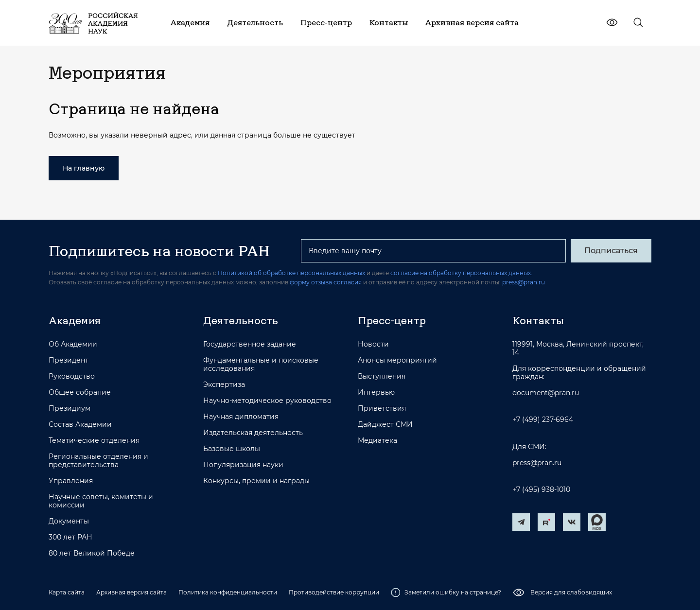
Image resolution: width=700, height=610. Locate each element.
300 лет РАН (70, 537)
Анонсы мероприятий (397, 360)
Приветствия (382, 409)
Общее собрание (80, 392)
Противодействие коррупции (334, 592)
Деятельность (241, 320)
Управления (71, 481)
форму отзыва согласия (326, 282)
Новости (373, 344)
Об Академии (73, 344)
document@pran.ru (546, 393)
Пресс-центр (392, 320)
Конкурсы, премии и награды (256, 481)
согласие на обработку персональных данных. (461, 273)
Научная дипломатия (241, 417)
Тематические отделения (94, 441)
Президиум (70, 409)
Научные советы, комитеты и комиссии (101, 501)
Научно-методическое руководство (267, 401)
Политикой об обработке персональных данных (291, 273)
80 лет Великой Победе (92, 553)
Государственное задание (250, 344)
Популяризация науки (243, 465)
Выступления (382, 376)
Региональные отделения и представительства (98, 461)
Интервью (376, 392)
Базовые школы (232, 449)
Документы (69, 521)
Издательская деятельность (253, 433)
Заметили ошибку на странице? (446, 593)
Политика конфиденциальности (228, 592)
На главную (84, 168)
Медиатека (377, 441)
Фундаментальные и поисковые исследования (261, 365)
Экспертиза (224, 385)
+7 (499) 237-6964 (543, 420)
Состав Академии (80, 425)
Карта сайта (67, 592)
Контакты (538, 320)
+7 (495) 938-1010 (541, 490)
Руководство (72, 376)
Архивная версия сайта (131, 592)
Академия (75, 320)
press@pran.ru (524, 282)
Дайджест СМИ (385, 425)
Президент (69, 360)
